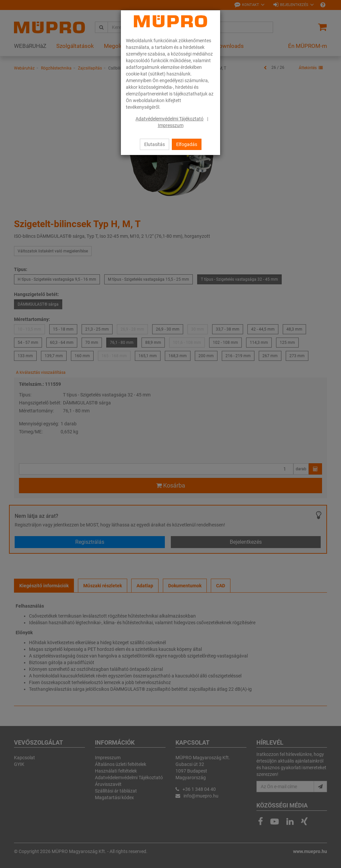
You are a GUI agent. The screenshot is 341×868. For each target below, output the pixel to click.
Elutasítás (155, 144)
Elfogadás (187, 144)
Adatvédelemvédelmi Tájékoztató (170, 119)
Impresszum (171, 125)
